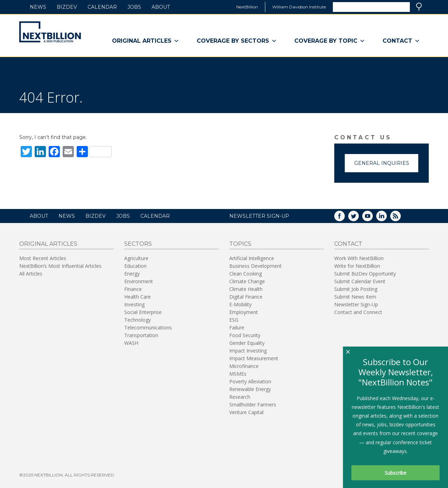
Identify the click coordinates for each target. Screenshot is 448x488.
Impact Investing (248, 351)
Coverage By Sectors (237, 41)
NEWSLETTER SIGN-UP (259, 216)
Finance (133, 289)
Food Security (245, 335)
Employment (244, 312)
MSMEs (238, 374)
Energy (132, 274)
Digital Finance (246, 297)
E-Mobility (240, 304)
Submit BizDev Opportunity (365, 274)
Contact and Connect (358, 312)
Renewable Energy (250, 389)
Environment (139, 281)
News (38, 7)
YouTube (372, 218)
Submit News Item (355, 297)
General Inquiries (382, 163)
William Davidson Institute (299, 7)
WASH (131, 343)
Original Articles (146, 41)
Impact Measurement (254, 358)
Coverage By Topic (330, 41)
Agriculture (136, 258)
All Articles (31, 274)
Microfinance (244, 366)
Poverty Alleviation (250, 381)
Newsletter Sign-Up (356, 304)
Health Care (138, 297)
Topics (240, 244)
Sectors (138, 244)
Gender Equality (247, 343)
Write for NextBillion (357, 266)
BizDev (67, 7)
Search (419, 7)
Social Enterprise (143, 312)
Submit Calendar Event (360, 281)
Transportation (141, 335)
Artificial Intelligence (252, 258)
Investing (134, 304)
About (161, 7)
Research (240, 397)
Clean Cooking (246, 274)
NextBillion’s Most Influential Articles (60, 266)
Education (135, 266)
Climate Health (246, 289)
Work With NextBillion (359, 258)
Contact (401, 41)
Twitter (358, 218)
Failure (237, 327)
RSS (400, 218)
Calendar (102, 7)
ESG (234, 320)
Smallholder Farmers (253, 405)
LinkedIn (386, 218)
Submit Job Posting (356, 289)
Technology (138, 320)
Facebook (344, 218)
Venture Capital (246, 412)
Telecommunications (148, 327)
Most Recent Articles (43, 258)
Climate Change (247, 281)
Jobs (134, 7)
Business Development (255, 266)
